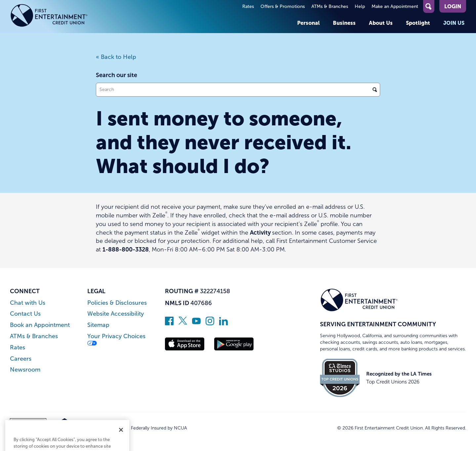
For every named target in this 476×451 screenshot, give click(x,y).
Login (453, 6)
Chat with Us (28, 303)
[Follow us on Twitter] (183, 323)
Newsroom (25, 370)
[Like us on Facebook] (169, 323)
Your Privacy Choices (116, 339)
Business (344, 23)
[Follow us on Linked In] (223, 323)
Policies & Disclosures (117, 303)
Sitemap (98, 325)
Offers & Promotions (283, 6)
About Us (381, 23)
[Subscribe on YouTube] (196, 323)
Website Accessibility (116, 314)
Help (360, 6)
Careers (21, 359)
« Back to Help (116, 57)
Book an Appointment (40, 325)
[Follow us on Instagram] (210, 323)
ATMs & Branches (330, 6)
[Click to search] (375, 90)
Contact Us (25, 314)
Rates (248, 6)
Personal (308, 23)
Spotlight (418, 23)
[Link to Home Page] (49, 17)
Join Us (454, 23)
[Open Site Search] (429, 6)
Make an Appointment (395, 6)
